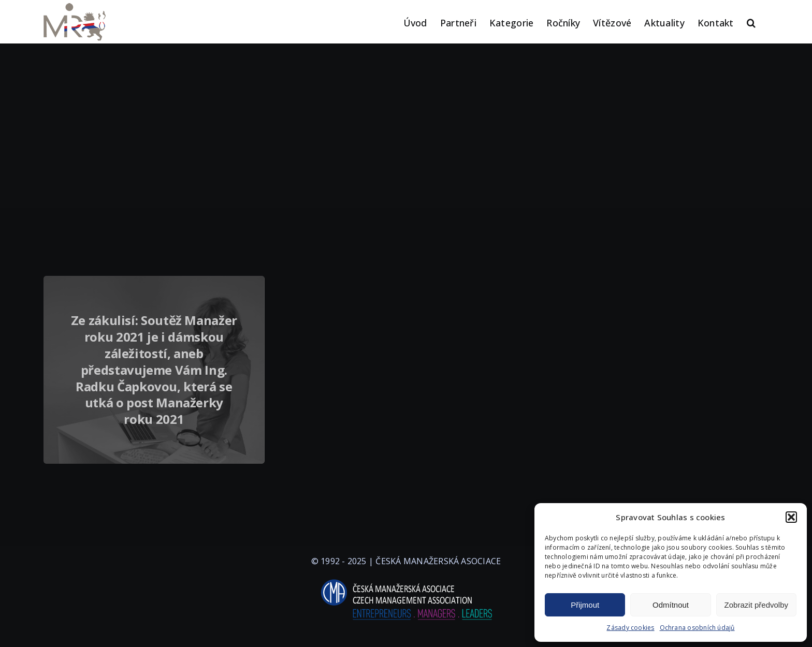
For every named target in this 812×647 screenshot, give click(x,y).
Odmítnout (671, 605)
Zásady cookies (630, 628)
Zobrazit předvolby (756, 605)
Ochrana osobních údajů (697, 628)
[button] (791, 517)
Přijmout (585, 605)
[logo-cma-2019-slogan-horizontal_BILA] (406, 580)
